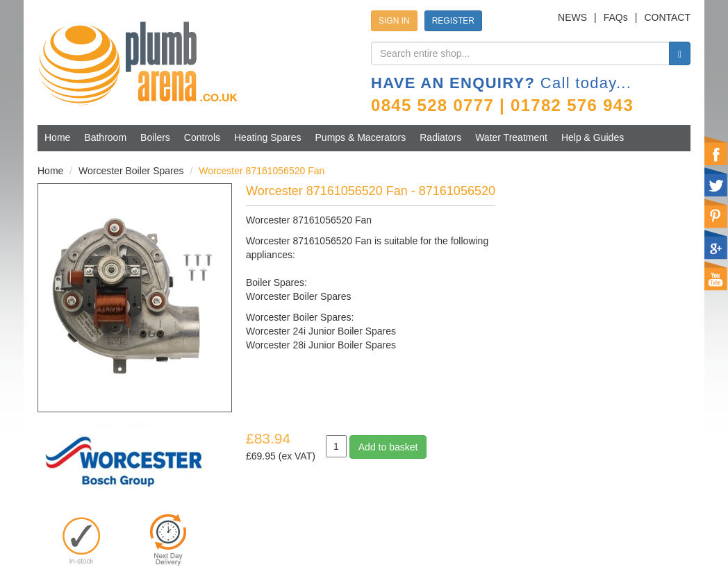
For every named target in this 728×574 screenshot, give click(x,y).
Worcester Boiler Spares (131, 171)
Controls (202, 137)
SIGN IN (394, 21)
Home (57, 137)
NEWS (572, 17)
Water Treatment (511, 137)
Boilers (155, 137)
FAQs (616, 17)
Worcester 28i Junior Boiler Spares (321, 345)
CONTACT (667, 17)
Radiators (440, 137)
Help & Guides (593, 137)
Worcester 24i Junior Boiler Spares (321, 331)
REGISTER (453, 21)
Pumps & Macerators (361, 137)
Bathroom (105, 137)
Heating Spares (268, 137)
